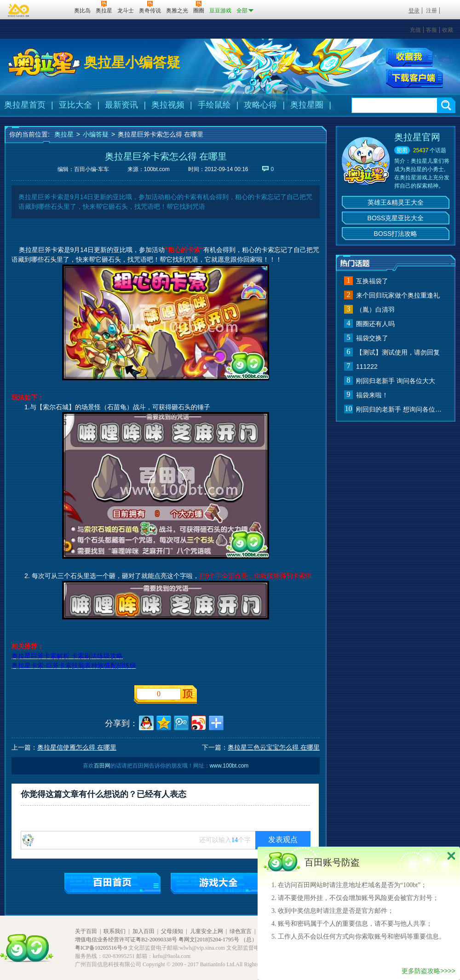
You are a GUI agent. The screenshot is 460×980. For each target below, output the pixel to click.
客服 (431, 30)
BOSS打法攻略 (396, 234)
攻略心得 (260, 105)
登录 (414, 11)
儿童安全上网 (207, 931)
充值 (415, 30)
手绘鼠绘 (214, 105)
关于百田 (86, 931)
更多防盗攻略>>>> (428, 971)
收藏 (448, 30)
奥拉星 (64, 134)
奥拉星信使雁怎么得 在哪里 (77, 747)
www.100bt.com (229, 766)
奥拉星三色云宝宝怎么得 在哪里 (274, 747)
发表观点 (283, 840)
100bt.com (157, 169)
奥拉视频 (168, 105)
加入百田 (144, 931)
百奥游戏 (19, 10)
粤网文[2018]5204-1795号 (209, 940)
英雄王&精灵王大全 (395, 202)
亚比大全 (75, 105)
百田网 (54, 10)
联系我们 (115, 931)
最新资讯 (121, 105)
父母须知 (172, 931)
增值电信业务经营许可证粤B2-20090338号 (126, 940)
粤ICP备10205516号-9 (101, 948)
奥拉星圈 (307, 105)
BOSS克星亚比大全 (396, 218)
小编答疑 (96, 134)
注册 (431, 11)
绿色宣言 (241, 931)
